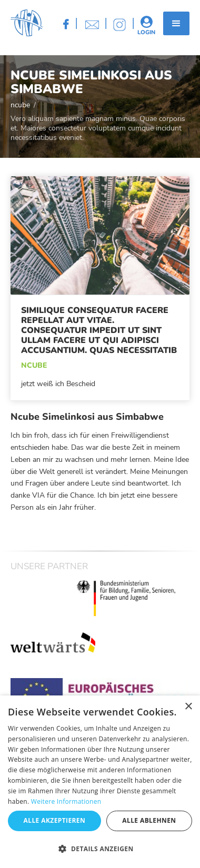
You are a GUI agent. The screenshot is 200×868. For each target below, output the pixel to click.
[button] (176, 23)
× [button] (188, 707)
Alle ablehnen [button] (149, 820)
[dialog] (100, 782)
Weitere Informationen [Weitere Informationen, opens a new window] (66, 801)
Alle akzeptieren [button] (55, 820)
